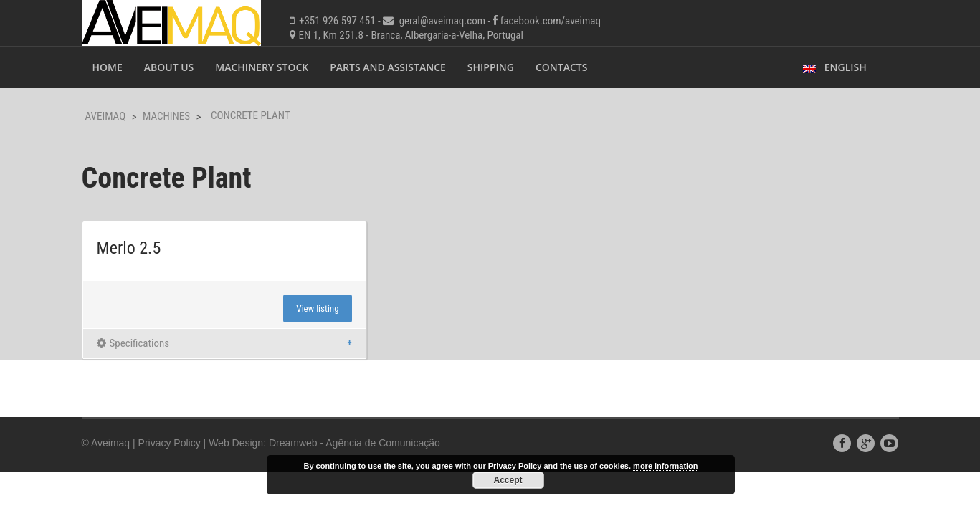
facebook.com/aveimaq (551, 21)
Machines (166, 116)
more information (665, 466)
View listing (317, 309)
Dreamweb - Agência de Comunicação (355, 443)
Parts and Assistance (388, 67)
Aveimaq (106, 116)
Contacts (562, 67)
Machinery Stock (262, 67)
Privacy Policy (170, 443)
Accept (508, 480)
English (835, 67)
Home (108, 67)
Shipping (491, 67)
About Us (169, 67)
